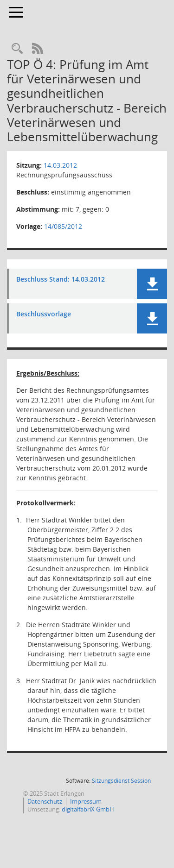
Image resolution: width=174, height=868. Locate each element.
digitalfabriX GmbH (88, 809)
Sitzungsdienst (121, 781)
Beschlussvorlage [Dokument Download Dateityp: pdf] (44, 314)
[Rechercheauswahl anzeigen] (17, 49)
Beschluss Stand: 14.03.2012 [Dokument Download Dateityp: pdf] (61, 280)
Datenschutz (45, 801)
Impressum (86, 801)
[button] (152, 284)
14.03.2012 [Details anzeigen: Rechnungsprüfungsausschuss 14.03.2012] (60, 165)
